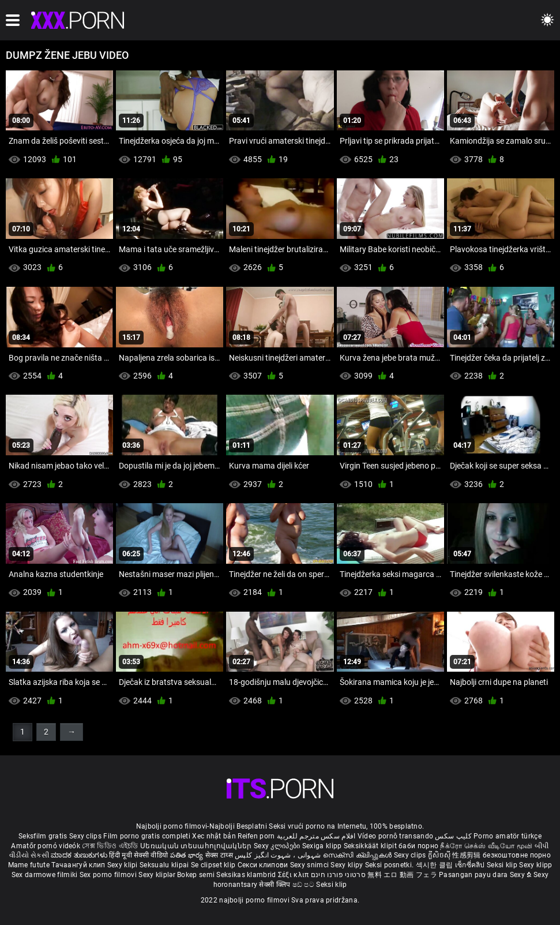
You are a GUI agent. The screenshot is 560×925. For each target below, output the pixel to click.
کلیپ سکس (453, 836)
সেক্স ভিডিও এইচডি (110, 846)
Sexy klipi (123, 865)
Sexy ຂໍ (522, 875)
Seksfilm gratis (43, 836)
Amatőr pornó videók (46, 846)
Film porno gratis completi (147, 836)
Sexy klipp (535, 865)
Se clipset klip (214, 865)
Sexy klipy (347, 865)
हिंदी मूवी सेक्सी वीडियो (138, 855)
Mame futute (29, 865)
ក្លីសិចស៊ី (440, 855)
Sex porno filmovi (108, 875)
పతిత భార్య (188, 855)
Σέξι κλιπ (294, 875)
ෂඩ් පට (305, 885)
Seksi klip (503, 865)
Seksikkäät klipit (371, 846)
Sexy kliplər (158, 875)
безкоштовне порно (517, 855)
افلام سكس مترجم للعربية (316, 836)
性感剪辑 (467, 855)
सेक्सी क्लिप (275, 885)
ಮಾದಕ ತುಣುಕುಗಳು (80, 855)
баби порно (418, 846)
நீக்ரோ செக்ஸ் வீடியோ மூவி (486, 846)
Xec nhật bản (214, 836)
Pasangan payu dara (474, 875)
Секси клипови (264, 865)
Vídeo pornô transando (395, 836)
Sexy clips (86, 836)
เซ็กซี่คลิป (471, 865)
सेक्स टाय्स (220, 855)
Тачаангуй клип (79, 865)
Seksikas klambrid (247, 875)
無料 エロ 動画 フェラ (402, 875)
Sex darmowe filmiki (45, 875)
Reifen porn (256, 836)
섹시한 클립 (435, 865)
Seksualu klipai (165, 865)
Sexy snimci (311, 865)
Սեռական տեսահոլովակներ (197, 846)
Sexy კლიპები (278, 846)
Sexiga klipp (323, 846)
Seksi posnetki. (390, 865)
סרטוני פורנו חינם (338, 875)
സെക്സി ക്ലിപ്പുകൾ (358, 855)
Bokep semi (196, 875)
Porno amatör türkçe (508, 836)
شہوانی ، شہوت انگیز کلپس (279, 855)
